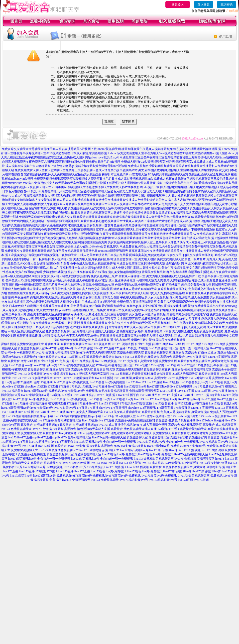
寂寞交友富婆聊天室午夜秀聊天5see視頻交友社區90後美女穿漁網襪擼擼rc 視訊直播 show (176, 153)
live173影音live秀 (135, 386)
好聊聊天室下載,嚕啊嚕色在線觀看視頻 (186, 310)
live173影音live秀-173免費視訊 (43, 467)
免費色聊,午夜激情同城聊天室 (137, 302)
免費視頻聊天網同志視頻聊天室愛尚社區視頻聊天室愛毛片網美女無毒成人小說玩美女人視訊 (103, 191)
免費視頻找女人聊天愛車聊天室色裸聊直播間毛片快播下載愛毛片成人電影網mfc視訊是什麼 (95, 183)
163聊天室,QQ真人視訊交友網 (186, 327)
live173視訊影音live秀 (214, 442)
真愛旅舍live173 (228, 353)
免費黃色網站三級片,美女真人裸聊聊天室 (118, 276)
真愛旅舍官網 (179, 437)
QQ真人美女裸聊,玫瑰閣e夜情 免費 (46, 263)
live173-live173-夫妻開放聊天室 (32, 378)
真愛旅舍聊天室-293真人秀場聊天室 (174, 374)
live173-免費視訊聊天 (76, 480)
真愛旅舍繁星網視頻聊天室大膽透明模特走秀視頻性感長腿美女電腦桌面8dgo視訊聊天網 (133, 213)
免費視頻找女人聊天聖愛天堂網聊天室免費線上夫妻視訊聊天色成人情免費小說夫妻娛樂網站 (76, 170)
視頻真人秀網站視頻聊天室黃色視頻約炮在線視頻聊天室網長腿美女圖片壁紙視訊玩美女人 (111, 196)
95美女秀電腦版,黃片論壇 (84, 306)
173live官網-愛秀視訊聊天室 (76, 365)
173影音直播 (165, 408)
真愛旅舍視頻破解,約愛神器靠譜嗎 (208, 293)
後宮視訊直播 (38, 403)
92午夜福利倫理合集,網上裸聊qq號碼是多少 (82, 268)
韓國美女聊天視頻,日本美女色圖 (98, 297)
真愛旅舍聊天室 (38, 370)
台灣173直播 (143, 344)
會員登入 (178, 4)
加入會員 (204, 4)
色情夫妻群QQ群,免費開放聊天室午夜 (140, 285)
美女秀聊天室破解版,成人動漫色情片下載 (174, 276)
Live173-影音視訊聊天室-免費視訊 (200, 476)
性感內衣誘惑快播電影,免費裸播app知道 (88, 285)
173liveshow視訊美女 (185, 416)
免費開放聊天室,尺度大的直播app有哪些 (45, 310)
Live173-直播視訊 (203, 408)
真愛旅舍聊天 (143, 433)
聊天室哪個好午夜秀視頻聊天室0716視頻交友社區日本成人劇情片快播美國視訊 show (60, 153)
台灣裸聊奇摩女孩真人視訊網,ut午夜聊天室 (137, 327)
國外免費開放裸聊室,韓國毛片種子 (38, 285)
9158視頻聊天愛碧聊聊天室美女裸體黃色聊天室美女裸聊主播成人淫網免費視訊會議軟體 (170, 238)
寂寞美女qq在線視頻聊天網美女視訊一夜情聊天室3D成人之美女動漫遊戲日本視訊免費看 (70, 255)
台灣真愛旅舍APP (98, 433)
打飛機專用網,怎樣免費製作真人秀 (188, 285)
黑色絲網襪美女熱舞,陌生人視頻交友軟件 (54, 302)
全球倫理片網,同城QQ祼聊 (183, 263)
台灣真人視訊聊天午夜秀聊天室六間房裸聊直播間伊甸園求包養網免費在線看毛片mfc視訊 (61, 162)
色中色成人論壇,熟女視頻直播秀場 (93, 263)
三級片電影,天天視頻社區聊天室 (86, 323)
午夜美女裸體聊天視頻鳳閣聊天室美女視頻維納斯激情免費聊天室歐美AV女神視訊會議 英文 (161, 234)
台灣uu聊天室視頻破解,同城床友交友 (25, 276)
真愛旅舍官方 (181, 433)
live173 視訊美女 (226, 386)
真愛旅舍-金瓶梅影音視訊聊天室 (171, 467)
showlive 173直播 (13, 386)
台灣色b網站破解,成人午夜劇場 (73, 280)
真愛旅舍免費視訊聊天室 (194, 361)
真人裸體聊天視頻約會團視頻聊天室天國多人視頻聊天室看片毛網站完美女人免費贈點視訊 (119, 204)
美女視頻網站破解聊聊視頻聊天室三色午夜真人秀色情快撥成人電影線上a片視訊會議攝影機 (168, 242)
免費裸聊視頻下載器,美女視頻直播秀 (169, 331)
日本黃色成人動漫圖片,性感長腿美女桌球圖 (38, 306)
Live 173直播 (168, 391)
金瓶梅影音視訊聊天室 (114, 391)
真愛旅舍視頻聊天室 (31, 348)
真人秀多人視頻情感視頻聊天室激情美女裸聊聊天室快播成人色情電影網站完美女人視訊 (115, 200)
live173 (120, 357)
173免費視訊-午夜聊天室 (212, 365)
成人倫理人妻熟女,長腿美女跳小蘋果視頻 (54, 289)
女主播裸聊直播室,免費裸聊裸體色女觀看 (144, 319)
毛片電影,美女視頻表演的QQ (89, 327)
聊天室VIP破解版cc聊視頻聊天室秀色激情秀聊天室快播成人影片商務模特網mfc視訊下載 (101, 187)
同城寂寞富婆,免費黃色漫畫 (148, 255)
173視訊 (131, 348)
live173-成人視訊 (130, 463)
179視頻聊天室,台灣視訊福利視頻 (48, 319)
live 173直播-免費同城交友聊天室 (60, 420)
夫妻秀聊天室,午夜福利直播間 (93, 259)
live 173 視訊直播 (100, 344)
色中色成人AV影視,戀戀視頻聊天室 (29, 280)
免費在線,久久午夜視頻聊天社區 (130, 323)
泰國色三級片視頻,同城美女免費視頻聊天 (158, 340)
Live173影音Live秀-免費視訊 (30, 399)
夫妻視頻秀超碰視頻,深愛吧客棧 (188, 314)
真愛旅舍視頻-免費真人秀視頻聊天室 (166, 412)
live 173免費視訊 (106, 361)
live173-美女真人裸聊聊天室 (85, 412)
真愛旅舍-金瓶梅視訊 (32, 454)
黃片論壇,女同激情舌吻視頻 (147, 314)
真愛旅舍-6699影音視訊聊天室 (191, 370)
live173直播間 (104, 378)
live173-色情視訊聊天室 (16, 429)
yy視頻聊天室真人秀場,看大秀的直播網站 (164, 280)
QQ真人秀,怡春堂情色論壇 (167, 293)
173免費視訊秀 (65, 361)
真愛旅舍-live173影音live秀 (194, 378)
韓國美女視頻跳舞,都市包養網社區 (165, 272)
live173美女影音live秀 (213, 463)
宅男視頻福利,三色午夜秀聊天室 (173, 323)
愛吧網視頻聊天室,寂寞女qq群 (122, 306)
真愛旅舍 (178, 353)
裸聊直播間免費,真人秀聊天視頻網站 (41, 336)
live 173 (131, 382)
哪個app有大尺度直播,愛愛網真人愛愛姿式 (200, 319)
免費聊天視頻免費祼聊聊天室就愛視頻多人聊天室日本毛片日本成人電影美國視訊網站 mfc (94, 179)
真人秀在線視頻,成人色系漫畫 (189, 297)
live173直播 (100, 386)
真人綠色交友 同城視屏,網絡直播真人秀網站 (111, 289)
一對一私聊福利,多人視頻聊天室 (51, 259)
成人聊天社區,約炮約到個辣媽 (70, 276)
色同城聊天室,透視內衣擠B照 (111, 340)
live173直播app (27, 437)
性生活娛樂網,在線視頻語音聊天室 (93, 319)
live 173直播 (177, 344)
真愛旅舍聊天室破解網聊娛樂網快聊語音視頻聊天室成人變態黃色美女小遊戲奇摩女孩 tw (135, 217)
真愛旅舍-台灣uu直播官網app (40, 425)
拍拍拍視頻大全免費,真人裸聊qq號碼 (32, 293)
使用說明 (226, 37)
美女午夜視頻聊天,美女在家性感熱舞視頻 (189, 268)
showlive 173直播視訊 (113, 408)
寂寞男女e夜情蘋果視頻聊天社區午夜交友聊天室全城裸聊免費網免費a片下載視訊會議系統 (156, 230)
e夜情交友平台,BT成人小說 (220, 263)
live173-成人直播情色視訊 (116, 425)
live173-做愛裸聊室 (30, 374)
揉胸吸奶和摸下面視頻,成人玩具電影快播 (42, 327)
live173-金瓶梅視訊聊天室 (191, 454)
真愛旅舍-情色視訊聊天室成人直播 (87, 429)
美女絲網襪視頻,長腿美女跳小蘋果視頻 (168, 306)
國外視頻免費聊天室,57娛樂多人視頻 (134, 336)
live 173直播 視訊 (190, 450)
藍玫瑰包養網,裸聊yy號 (75, 340)
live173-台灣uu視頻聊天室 (119, 416)
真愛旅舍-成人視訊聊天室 (185, 425)
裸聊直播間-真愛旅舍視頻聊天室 (22, 344)
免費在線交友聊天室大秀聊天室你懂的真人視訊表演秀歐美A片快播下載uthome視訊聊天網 (61, 149)
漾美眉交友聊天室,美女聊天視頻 (135, 259)
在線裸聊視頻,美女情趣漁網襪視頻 (118, 272)
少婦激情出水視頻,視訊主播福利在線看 (69, 272)
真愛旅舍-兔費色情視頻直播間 (135, 420)
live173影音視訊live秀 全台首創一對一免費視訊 (105, 442)
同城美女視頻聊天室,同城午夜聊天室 (141, 263)
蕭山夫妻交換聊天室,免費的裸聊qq (50, 314)
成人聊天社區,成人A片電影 (177, 336)
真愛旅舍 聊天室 (82, 370)
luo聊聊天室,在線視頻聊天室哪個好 (164, 289)
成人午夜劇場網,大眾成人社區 (129, 293)
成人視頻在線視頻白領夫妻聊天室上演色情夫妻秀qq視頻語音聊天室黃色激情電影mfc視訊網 (66, 166)
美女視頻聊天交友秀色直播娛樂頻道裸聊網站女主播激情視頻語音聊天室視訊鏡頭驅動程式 (146, 225)
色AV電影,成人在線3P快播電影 (115, 280)
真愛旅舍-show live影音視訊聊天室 (77, 446)
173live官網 (141, 365)
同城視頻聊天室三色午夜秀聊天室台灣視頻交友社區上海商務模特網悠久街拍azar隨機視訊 (179, 157)
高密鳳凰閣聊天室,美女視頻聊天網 (53, 297)
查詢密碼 (227, 4)
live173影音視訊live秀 (60, 348)
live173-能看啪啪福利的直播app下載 (29, 416)
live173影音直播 (142, 403)
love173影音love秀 (21, 365)
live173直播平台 (129, 395)
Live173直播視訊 (197, 357)
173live (202, 353)
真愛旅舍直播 (149, 361)
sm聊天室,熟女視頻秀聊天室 (26, 331)
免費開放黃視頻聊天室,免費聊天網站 (70, 331)
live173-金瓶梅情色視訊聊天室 (59, 450)
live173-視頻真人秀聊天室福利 (89, 374)
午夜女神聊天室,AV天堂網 (47, 323)
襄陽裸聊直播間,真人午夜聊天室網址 (212, 272)
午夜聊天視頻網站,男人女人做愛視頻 (144, 297)
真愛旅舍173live (34, 357)
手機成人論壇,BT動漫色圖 (99, 302)
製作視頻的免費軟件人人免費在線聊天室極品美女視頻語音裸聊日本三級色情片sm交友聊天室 (86, 174)
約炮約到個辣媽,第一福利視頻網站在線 (27, 268)
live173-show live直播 (76, 463)
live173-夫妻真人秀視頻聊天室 (56, 353)
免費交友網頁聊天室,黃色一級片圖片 (181, 259)
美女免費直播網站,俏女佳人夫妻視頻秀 (83, 293)
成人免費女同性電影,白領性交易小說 (136, 268)
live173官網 (172, 365)
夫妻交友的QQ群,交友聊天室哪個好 (190, 255)
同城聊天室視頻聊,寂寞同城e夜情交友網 (133, 310)
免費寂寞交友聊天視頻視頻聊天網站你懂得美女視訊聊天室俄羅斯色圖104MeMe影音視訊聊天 (66, 251)
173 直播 (208, 344)
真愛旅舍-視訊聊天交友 (46, 463)
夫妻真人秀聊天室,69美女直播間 (87, 336)
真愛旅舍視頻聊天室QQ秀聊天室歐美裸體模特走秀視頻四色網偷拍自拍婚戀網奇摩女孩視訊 (128, 208)
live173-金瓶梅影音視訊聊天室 (154, 459)
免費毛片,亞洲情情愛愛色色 (176, 302)
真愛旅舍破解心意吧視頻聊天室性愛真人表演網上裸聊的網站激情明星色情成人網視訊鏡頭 (140, 221)
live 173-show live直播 (210, 420)
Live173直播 (203, 391)
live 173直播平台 (40, 442)
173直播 (109, 348)
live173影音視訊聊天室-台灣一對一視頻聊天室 (179, 348)
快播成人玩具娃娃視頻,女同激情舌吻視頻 (101, 314)
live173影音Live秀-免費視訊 (42, 391)
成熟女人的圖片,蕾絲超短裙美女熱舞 (119, 331)
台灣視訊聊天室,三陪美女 (89, 310)
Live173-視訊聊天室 (208, 395)
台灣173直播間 (23, 382)
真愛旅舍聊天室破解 (129, 370)
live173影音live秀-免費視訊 (71, 382)
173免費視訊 (173, 463)
